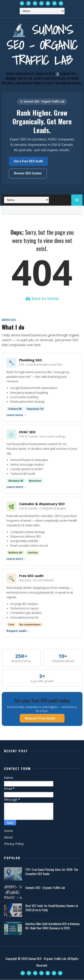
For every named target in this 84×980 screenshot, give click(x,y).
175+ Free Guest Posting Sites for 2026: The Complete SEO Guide (52, 872)
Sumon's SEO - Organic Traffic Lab (45, 888)
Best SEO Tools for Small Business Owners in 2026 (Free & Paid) (52, 908)
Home (9, 831)
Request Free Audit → (42, 718)
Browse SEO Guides (28, 173)
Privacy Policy (14, 844)
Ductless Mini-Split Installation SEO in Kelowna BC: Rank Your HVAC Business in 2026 (52, 926)
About (8, 837)
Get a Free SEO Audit (28, 161)
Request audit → (18, 631)
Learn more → (16, 415)
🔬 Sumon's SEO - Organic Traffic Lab (42, 45)
